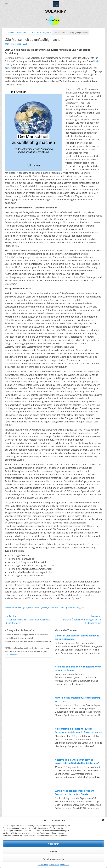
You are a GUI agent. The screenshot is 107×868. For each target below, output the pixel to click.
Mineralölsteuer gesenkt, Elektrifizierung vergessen (78, 699)
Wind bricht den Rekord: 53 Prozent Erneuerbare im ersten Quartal (75, 792)
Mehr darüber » (11, 655)
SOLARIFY (56, 11)
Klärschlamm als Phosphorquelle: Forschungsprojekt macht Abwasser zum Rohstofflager (77, 730)
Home (11, 33)
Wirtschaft (22, 33)
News (45, 608)
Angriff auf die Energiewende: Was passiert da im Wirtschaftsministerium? (77, 761)
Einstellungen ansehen (53, 859)
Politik (51, 608)
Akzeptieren (53, 844)
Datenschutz (43, 865)
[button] (103, 820)
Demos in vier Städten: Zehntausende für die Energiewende (78, 637)
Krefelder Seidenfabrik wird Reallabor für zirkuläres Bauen (78, 668)
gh (26, 44)
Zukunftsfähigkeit (76, 608)
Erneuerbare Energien (41, 33)
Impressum (65, 865)
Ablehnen (54, 851)
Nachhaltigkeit (35, 608)
